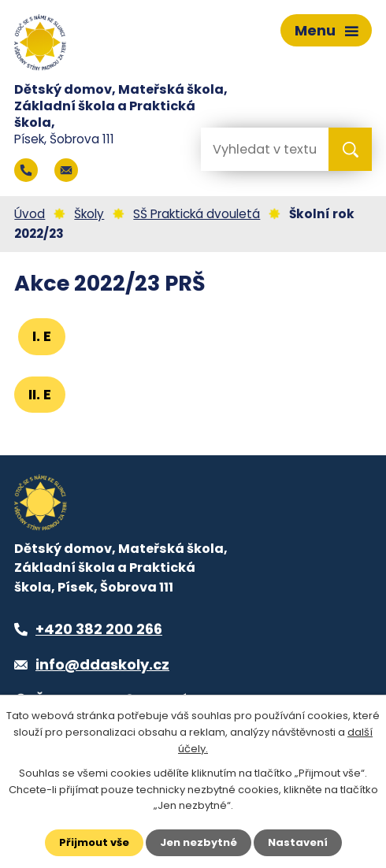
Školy (89, 214)
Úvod (30, 214)
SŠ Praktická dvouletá (197, 214)
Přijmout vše (94, 842)
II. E (40, 394)
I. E (42, 336)
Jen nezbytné (199, 842)
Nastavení (298, 842)
